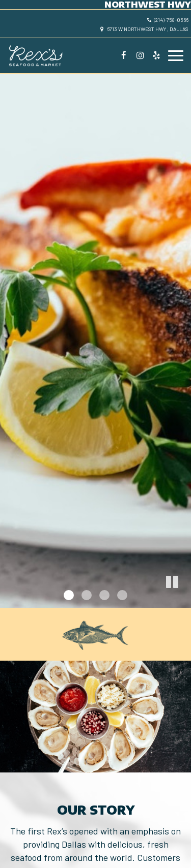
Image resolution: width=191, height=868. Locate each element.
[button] (183, 600)
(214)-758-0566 (168, 20)
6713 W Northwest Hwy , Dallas (144, 29)
